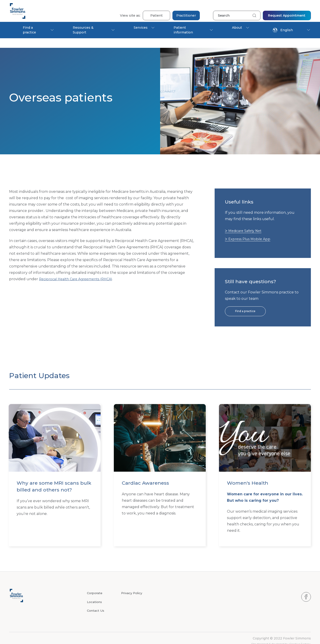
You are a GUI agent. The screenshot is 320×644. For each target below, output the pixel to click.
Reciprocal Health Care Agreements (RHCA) (79, 269)
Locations (95, 593)
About (237, 28)
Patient (156, 11)
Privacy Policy (133, 584)
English (283, 30)
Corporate (95, 584)
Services (141, 28)
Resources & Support (83, 30)
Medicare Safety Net (247, 221)
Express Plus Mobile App (251, 229)
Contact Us (96, 601)
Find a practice (29, 30)
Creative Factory (300, 635)
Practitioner (186, 11)
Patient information (183, 30)
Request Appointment (287, 11)
